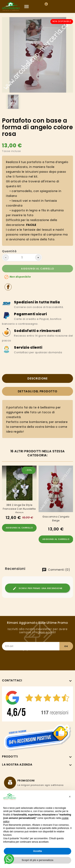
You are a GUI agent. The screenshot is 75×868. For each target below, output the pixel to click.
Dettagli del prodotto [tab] (38, 391)
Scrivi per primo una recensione (37, 588)
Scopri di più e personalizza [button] (37, 860)
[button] (70, 797)
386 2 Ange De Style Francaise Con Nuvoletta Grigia (19, 508)
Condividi (8, 287)
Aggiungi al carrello (37, 269)
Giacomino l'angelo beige (56, 519)
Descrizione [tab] (37, 378)
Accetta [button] (37, 851)
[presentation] (43, 658)
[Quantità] (22, 257)
